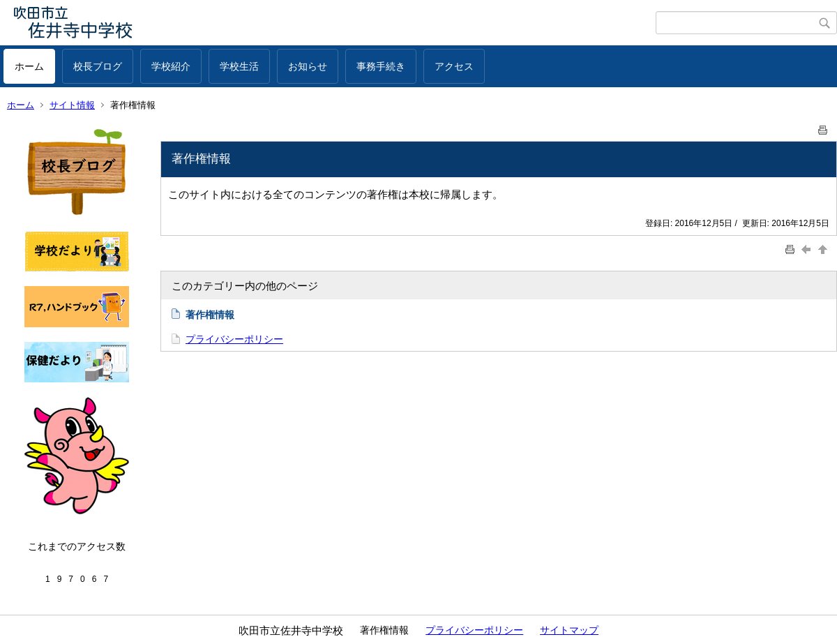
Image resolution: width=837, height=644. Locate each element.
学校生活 (239, 66)
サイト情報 (72, 105)
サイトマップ (569, 630)
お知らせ (308, 66)
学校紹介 (171, 66)
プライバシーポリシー (234, 339)
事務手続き (381, 66)
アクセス (454, 66)
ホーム (29, 66)
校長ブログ (98, 66)
